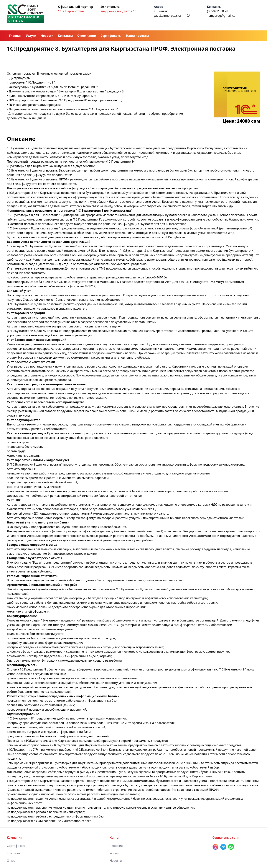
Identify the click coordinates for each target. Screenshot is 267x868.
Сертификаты (111, 36)
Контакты (65, 36)
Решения (116, 846)
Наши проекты (137, 36)
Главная (15, 36)
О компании (87, 36)
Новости (47, 36)
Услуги (31, 36)
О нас (11, 861)
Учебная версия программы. (179, 188)
